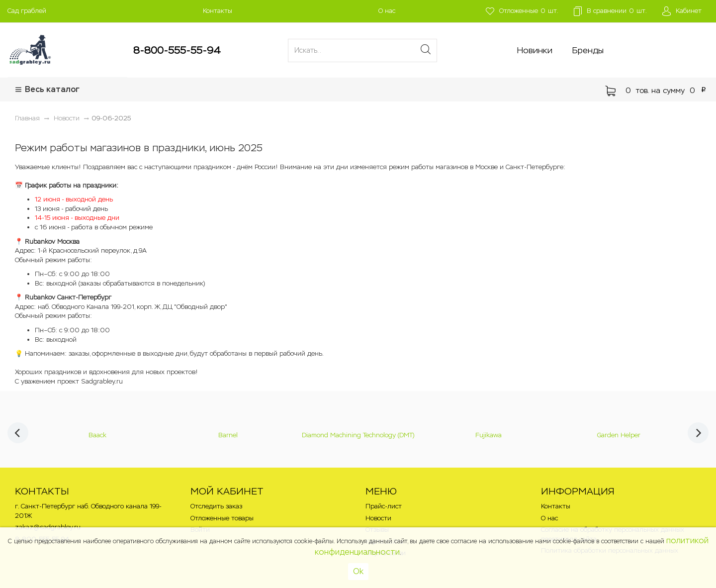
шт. (521, 11)
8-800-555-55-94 (177, 50)
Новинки (535, 50)
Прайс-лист (384, 506)
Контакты (218, 11)
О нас (387, 11)
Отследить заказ (216, 506)
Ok (358, 571)
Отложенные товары (222, 518)
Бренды (588, 50)
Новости (378, 518)
